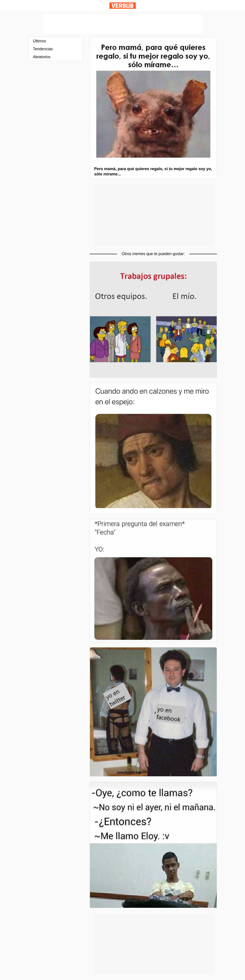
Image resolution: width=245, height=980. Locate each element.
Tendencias (43, 49)
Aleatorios (42, 57)
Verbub (123, 6)
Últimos (39, 41)
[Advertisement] (123, 24)
